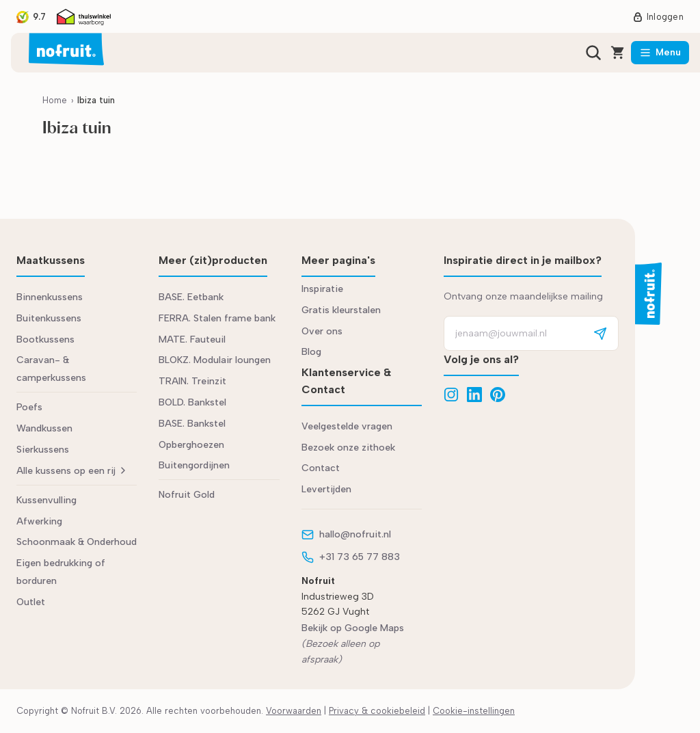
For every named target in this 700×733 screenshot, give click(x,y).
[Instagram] (451, 395)
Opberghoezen (191, 445)
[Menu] (660, 53)
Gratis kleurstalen (341, 310)
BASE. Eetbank (191, 297)
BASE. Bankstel (192, 424)
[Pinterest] (498, 395)
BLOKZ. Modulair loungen (215, 360)
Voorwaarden (294, 711)
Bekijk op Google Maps (353, 628)
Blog (311, 352)
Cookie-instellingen (474, 711)
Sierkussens (43, 450)
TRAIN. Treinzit (192, 381)
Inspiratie (322, 289)
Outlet (31, 602)
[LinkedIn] (474, 395)
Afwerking (39, 521)
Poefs (29, 407)
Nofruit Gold (187, 495)
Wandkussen (44, 428)
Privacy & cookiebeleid (377, 711)
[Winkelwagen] (618, 53)
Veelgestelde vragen (347, 426)
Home (55, 100)
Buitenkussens (49, 318)
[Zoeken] (593, 53)
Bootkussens (45, 339)
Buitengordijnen (194, 465)
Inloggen (658, 17)
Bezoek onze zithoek (348, 448)
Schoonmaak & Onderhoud (77, 542)
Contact (321, 468)
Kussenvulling (46, 500)
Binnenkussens (50, 297)
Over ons (322, 331)
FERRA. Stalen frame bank (217, 318)
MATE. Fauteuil (192, 339)
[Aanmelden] (600, 333)
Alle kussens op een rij (71, 471)
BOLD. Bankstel (192, 402)
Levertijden (326, 489)
